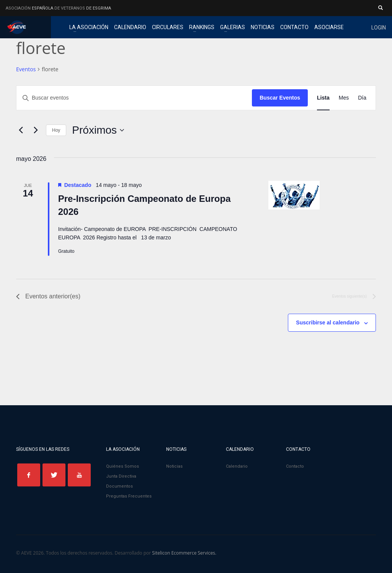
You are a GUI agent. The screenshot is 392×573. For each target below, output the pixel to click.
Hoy (56, 130)
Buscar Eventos (280, 98)
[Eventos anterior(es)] (21, 130)
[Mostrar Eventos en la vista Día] (362, 98)
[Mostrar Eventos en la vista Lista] (323, 98)
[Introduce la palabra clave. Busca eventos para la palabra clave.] (134, 98)
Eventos (26, 69)
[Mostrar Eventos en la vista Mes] (344, 98)
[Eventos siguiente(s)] (36, 130)
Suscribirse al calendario (328, 323)
